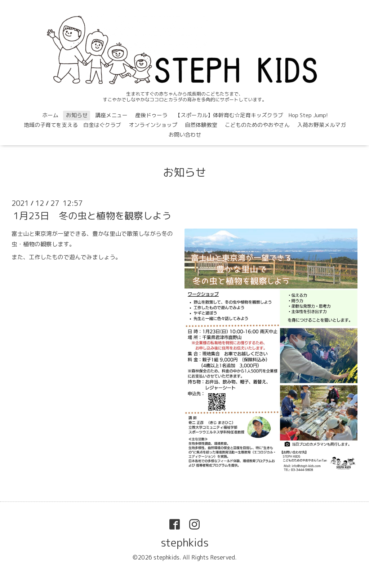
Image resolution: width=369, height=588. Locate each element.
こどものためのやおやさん (257, 125)
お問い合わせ (185, 135)
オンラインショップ (153, 125)
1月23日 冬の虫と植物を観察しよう (92, 216)
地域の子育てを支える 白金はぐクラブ (72, 125)
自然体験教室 (201, 125)
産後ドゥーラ (151, 115)
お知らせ (77, 115)
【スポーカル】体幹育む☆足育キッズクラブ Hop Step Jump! (252, 115)
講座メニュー (111, 115)
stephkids (185, 543)
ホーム (50, 115)
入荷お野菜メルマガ (322, 125)
